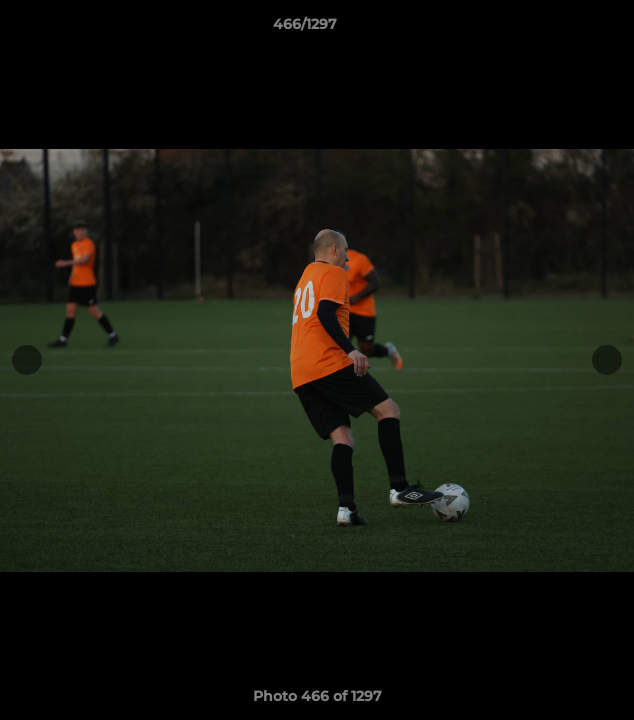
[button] (562, 29)
